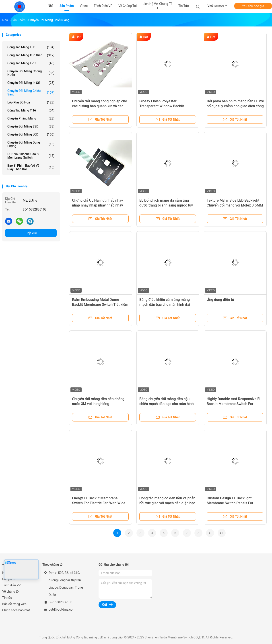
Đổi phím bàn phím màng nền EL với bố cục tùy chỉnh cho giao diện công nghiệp (235, 106)
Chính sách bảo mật (16, 610)
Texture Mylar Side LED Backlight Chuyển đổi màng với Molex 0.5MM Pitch (235, 205)
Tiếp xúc (31, 233)
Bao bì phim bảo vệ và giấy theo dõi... (31, 167)
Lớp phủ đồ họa (31, 102)
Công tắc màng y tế (31, 110)
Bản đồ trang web (14, 604)
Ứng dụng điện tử (220, 300)
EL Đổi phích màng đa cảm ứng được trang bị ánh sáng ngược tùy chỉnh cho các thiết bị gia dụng (166, 205)
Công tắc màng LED (31, 47)
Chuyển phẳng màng (31, 118)
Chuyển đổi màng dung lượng (31, 144)
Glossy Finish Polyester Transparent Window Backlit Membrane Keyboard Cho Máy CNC (167, 106)
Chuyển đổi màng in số (31, 83)
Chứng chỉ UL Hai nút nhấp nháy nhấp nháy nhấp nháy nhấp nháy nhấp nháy (98, 205)
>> (222, 533)
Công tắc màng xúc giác (31, 55)
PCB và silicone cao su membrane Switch (31, 156)
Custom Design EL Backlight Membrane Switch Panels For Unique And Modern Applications (233, 503)
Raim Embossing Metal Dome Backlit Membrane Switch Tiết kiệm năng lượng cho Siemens (100, 305)
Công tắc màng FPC (31, 63)
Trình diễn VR (11, 585)
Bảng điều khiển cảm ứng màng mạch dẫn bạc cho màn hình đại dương (165, 305)
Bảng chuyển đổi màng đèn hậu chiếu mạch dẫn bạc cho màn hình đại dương (167, 404)
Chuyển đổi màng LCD (31, 134)
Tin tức (7, 598)
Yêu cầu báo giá (253, 6)
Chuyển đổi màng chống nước (31, 73)
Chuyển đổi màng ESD (31, 126)
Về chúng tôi (11, 591)
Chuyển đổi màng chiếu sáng (31, 93)
